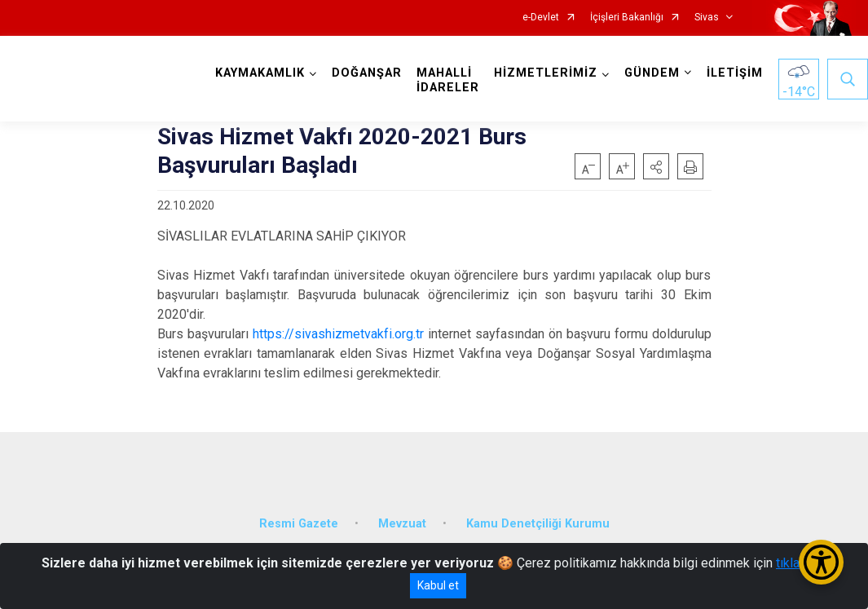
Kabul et (438, 585)
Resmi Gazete (299, 524)
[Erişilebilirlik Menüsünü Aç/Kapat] (821, 562)
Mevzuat (402, 524)
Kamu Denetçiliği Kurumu (538, 524)
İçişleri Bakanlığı (627, 18)
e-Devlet (541, 18)
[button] (656, 166)
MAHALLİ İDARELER (448, 80)
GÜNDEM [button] (652, 73)
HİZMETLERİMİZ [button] (546, 73)
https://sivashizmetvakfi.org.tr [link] (338, 334)
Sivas (707, 18)
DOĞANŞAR (367, 73)
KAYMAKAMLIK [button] (260, 73)
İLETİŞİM (735, 73)
